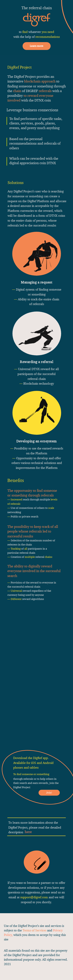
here (28, 832)
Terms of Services (34, 930)
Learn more (36, 46)
